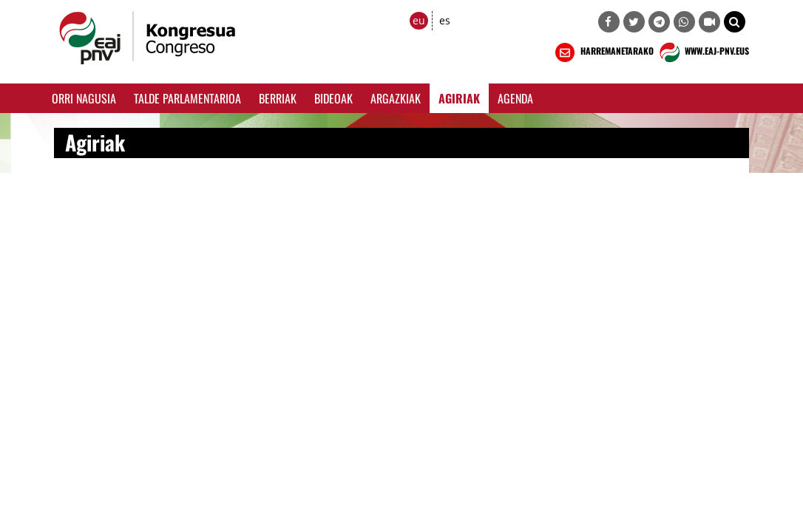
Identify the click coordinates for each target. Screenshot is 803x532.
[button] (735, 22)
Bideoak (333, 98)
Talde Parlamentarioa (187, 98)
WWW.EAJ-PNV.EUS (703, 52)
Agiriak (459, 98)
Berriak (278, 98)
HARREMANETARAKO (603, 52)
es (445, 20)
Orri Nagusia (84, 98)
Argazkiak (396, 98)
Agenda (515, 98)
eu (419, 20)
